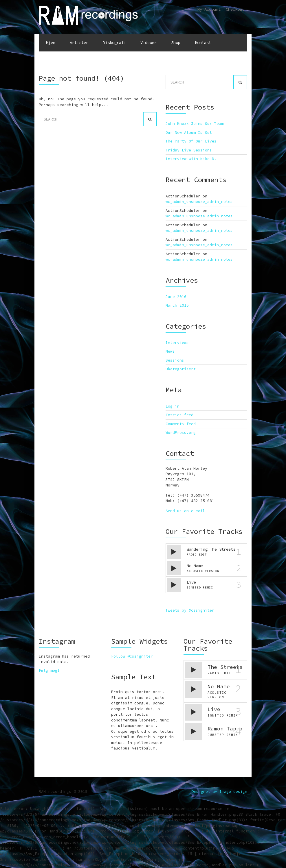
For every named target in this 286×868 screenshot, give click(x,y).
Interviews (177, 343)
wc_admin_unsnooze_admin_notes (199, 202)
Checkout (235, 9)
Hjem (51, 42)
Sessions (175, 360)
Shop (176, 42)
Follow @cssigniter (132, 656)
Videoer (148, 42)
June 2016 (176, 297)
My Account (209, 9)
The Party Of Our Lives (191, 141)
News (170, 351)
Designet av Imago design (219, 792)
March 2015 (177, 305)
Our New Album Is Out (189, 133)
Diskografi (114, 42)
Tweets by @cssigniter (190, 610)
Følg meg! (49, 670)
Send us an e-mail (185, 511)
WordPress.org (181, 433)
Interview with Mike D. (191, 159)
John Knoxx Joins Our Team (195, 124)
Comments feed (181, 424)
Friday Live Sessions (189, 150)
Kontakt (203, 42)
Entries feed (179, 415)
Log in (173, 406)
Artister (79, 42)
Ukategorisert (181, 369)
